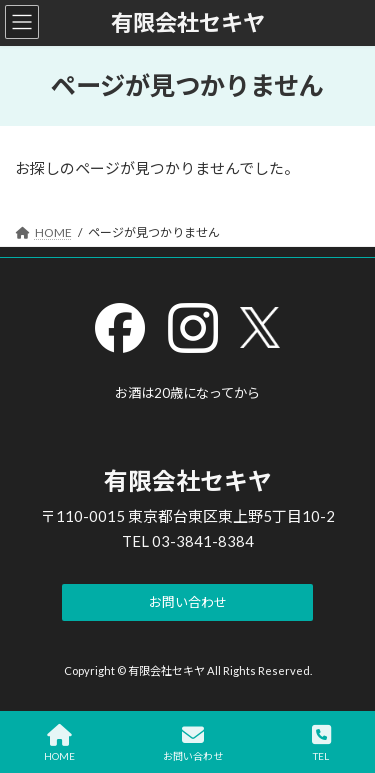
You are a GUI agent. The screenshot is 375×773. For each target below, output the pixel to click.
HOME (59, 743)
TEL (321, 743)
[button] (187, 602)
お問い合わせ (193, 743)
